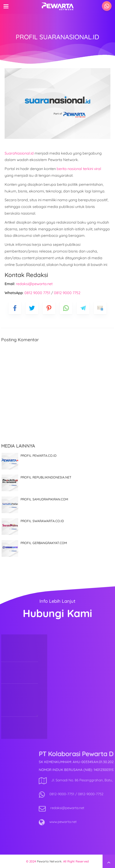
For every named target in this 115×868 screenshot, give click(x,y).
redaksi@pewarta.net (34, 284)
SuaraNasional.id (19, 153)
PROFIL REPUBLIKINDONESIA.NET (46, 477)
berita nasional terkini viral (79, 169)
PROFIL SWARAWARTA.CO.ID (42, 521)
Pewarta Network (49, 861)
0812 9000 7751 (37, 293)
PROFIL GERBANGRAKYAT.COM (44, 543)
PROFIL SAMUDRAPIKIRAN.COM (44, 499)
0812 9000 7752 (67, 293)
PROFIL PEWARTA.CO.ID (38, 456)
